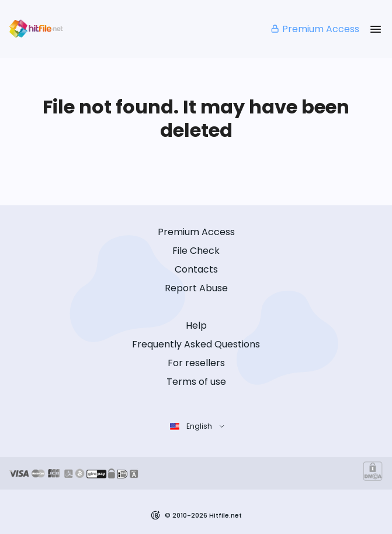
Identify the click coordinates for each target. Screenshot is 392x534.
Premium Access (315, 29)
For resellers (196, 363)
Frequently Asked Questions (196, 344)
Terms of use (196, 382)
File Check (196, 251)
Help (196, 325)
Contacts (196, 269)
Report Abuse (196, 288)
